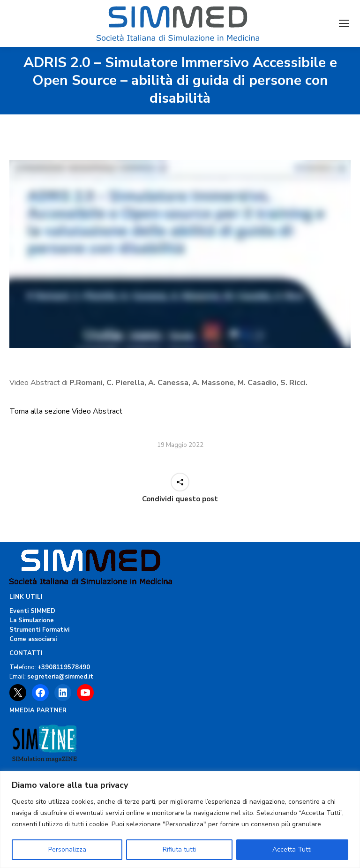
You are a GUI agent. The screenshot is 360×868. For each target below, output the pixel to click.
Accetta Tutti (292, 849)
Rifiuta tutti (179, 849)
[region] (180, 819)
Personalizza (67, 849)
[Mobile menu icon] (344, 23)
